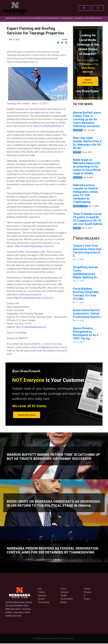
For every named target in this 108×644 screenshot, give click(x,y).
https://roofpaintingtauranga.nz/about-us (34, 298)
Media (64, 602)
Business (42, 595)
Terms (87, 589)
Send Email (18, 310)
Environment (67, 599)
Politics (41, 592)
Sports (41, 599)
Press (63, 589)
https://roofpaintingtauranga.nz (49, 126)
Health (64, 595)
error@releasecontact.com (51, 347)
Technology (44, 602)
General (64, 592)
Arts (40, 589)
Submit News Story (88, 81)
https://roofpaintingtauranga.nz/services (34, 246)
